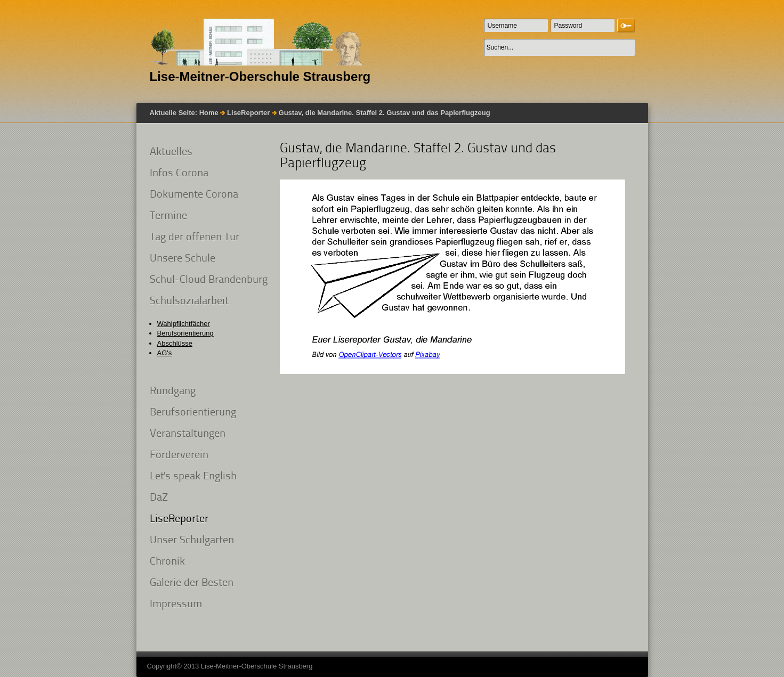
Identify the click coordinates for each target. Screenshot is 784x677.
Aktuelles (171, 152)
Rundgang (173, 391)
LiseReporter (248, 113)
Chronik (167, 562)
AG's (165, 353)
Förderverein (179, 455)
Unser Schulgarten (192, 541)
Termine (168, 216)
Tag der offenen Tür (195, 238)
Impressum (176, 605)
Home (209, 113)
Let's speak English (193, 477)
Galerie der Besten (192, 583)
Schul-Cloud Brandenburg (209, 280)
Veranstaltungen (188, 434)
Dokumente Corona (194, 195)
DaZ (159, 498)
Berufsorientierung (185, 333)
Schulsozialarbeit (189, 301)
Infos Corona (179, 174)
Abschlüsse (175, 343)
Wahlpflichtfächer (184, 324)
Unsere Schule (183, 259)
